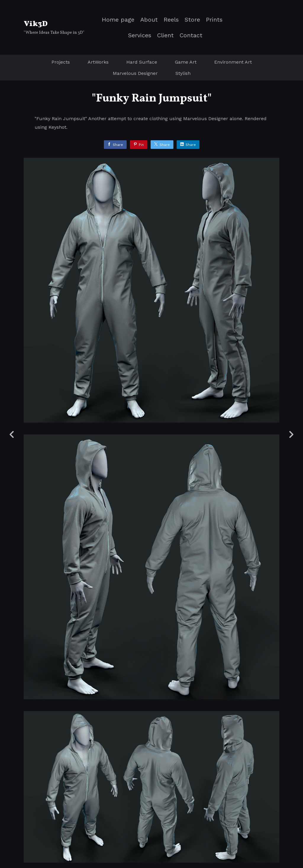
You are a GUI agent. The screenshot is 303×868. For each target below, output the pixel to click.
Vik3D (36, 24)
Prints (214, 20)
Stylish (183, 73)
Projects (61, 62)
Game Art (186, 62)
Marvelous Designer (135, 73)
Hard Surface (142, 62)
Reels (171, 20)
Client (165, 35)
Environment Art (233, 62)
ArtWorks (98, 62)
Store (192, 20)
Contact (191, 35)
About (149, 20)
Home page (118, 20)
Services (140, 35)
